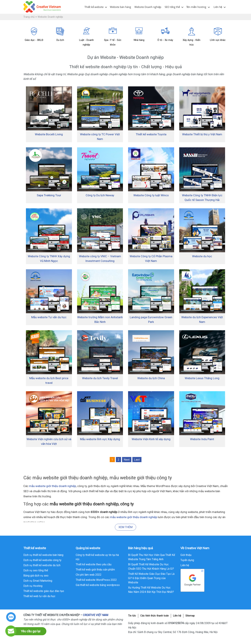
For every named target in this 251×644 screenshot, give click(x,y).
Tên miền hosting (196, 7)
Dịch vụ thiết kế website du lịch (42, 565)
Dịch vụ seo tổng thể (36, 570)
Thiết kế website (94, 7)
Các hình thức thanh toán (155, 616)
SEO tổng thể (172, 7)
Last (137, 460)
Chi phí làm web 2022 (89, 575)
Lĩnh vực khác (218, 35)
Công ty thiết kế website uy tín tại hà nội (97, 557)
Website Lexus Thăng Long (202, 378)
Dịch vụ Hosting (33, 586)
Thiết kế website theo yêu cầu (94, 564)
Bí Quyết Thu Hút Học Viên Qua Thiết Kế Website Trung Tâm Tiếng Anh (152, 557)
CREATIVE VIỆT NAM (96, 615)
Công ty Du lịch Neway (100, 195)
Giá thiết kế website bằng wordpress (98, 585)
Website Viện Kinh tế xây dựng (151, 439)
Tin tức (132, 616)
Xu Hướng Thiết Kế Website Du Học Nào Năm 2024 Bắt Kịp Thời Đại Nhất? (151, 590)
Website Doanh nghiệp (148, 7)
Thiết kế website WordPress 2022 (96, 580)
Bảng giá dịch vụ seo (36, 576)
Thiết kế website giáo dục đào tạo (44, 591)
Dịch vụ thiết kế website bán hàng (43, 555)
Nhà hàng (139, 35)
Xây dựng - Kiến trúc (192, 37)
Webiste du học (202, 256)
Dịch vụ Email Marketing (38, 581)
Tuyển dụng (187, 560)
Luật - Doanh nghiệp (86, 37)
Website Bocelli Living (49, 134)
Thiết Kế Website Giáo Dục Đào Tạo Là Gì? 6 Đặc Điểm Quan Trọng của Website (151, 578)
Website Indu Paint (202, 439)
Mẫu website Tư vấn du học (49, 317)
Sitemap (190, 616)
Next (127, 460)
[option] (34, 35)
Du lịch (60, 35)
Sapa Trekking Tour (49, 195)
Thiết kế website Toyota (151, 134)
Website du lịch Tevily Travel (100, 378)
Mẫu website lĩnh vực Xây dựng (100, 439)
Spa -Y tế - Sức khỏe (113, 37)
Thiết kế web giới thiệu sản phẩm (95, 570)
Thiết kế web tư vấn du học (39, 596)
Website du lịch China (151, 378)
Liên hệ (218, 7)
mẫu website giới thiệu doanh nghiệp (53, 486)
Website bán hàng (120, 7)
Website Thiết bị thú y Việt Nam (202, 134)
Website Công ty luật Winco (151, 195)
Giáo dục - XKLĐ (34, 35)
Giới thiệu (186, 555)
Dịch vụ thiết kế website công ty (42, 560)
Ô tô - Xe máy (165, 35)
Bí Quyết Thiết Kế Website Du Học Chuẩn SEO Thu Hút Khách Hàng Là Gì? (151, 567)
